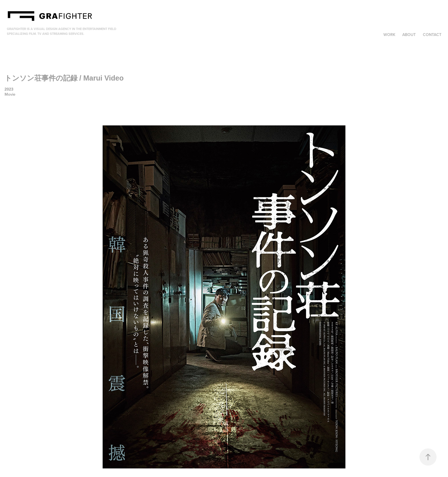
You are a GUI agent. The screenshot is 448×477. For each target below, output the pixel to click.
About (409, 35)
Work (389, 35)
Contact (432, 35)
